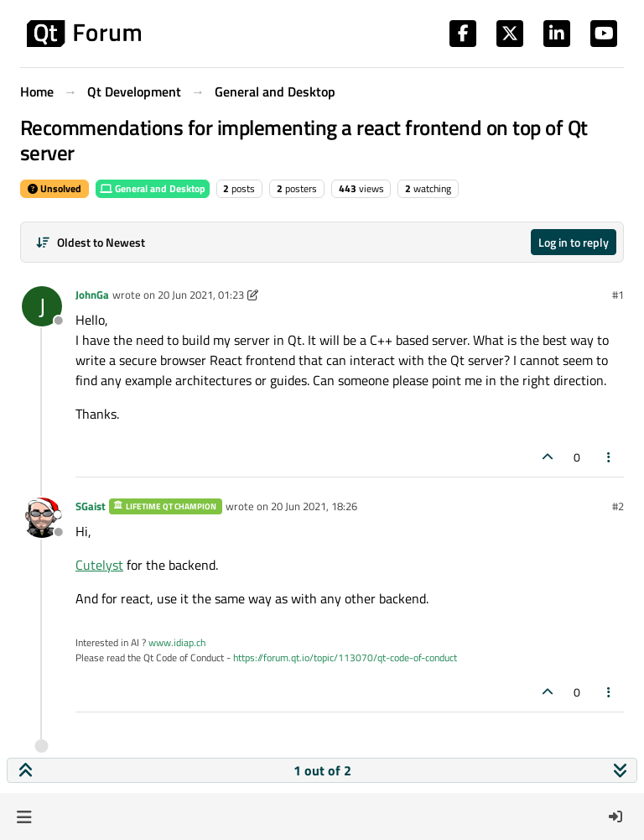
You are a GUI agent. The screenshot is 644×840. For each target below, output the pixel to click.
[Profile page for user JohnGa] (42, 306)
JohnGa (92, 295)
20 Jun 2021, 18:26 (314, 506)
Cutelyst (99, 565)
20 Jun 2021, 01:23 (201, 295)
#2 (618, 506)
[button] (24, 817)
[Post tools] (610, 457)
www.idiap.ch (177, 642)
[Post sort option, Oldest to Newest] (90, 242)
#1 (618, 295)
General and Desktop (153, 188)
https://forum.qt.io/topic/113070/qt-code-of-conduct (345, 657)
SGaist (91, 506)
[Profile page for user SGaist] (42, 518)
